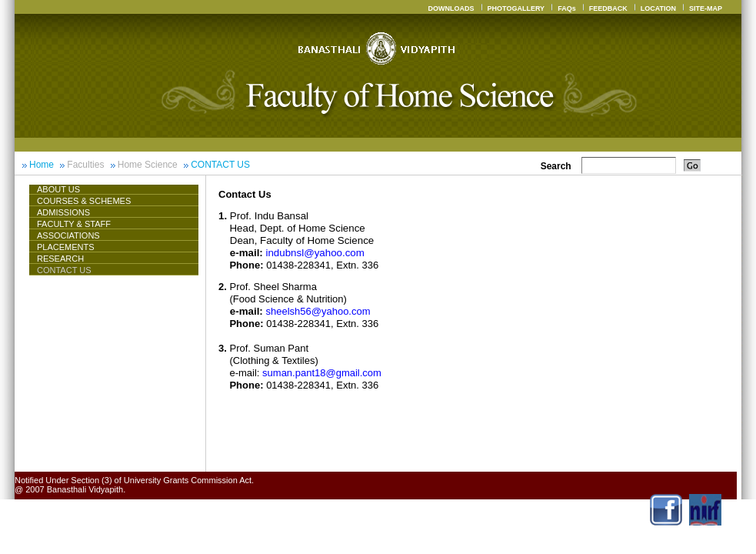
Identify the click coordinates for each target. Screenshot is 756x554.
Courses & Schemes (84, 201)
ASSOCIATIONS (68, 235)
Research (60, 259)
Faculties (85, 165)
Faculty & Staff (74, 224)
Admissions (63, 212)
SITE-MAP (706, 8)
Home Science (148, 165)
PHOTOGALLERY (516, 8)
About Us (65, 189)
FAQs (567, 8)
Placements (66, 247)
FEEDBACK (608, 8)
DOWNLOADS (451, 8)
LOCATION (658, 8)
